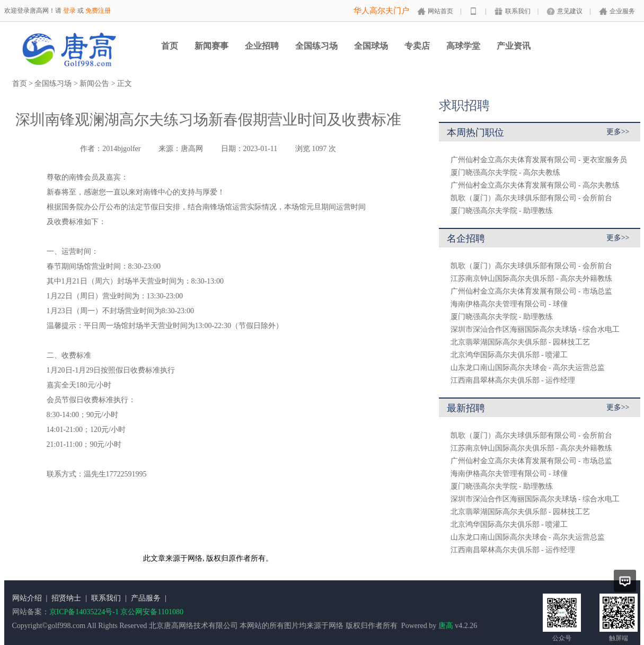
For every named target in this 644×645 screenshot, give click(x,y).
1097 (319, 149)
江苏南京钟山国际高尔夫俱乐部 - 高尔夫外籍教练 (532, 279)
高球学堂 (463, 46)
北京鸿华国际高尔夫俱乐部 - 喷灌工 (509, 355)
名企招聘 (466, 238)
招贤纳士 (66, 598)
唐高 (446, 626)
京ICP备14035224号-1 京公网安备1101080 (116, 612)
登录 (69, 11)
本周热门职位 (475, 132)
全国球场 (371, 46)
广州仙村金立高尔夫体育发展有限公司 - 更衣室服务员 (539, 160)
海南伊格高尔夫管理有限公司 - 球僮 (509, 304)
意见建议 (570, 11)
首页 (170, 46)
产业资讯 (514, 46)
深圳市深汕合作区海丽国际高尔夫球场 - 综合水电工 (535, 329)
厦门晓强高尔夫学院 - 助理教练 (502, 211)
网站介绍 (27, 598)
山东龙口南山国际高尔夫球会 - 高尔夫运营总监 (528, 368)
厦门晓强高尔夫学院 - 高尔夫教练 (506, 173)
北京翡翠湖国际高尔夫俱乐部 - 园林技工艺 (521, 342)
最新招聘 (466, 408)
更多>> (618, 132)
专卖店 (417, 46)
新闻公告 (94, 83)
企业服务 (622, 11)
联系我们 (518, 11)
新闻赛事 (211, 46)
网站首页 (440, 11)
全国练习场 (316, 46)
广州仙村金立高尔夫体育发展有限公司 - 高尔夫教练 (535, 185)
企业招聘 (262, 46)
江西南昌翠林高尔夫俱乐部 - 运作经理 (513, 380)
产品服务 (146, 598)
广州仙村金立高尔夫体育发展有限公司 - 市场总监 (532, 291)
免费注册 (98, 11)
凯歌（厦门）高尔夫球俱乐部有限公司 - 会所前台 (532, 198)
